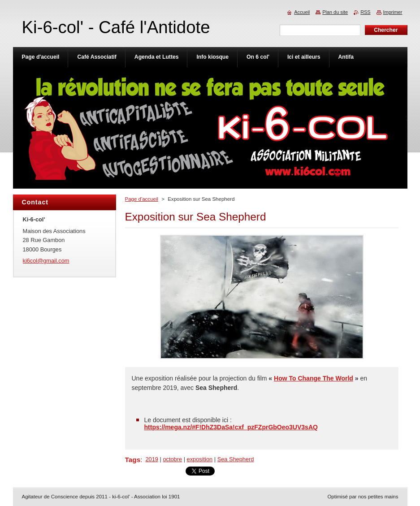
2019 (152, 459)
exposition (200, 459)
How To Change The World (314, 378)
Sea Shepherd (236, 459)
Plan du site (335, 12)
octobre (172, 459)
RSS (365, 12)
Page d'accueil (142, 199)
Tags (133, 460)
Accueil (302, 12)
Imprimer (393, 12)
